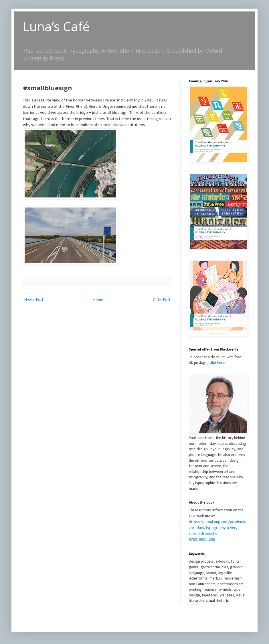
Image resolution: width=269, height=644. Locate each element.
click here (217, 363)
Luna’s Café (56, 26)
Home (98, 300)
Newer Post (34, 300)
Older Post (162, 300)
